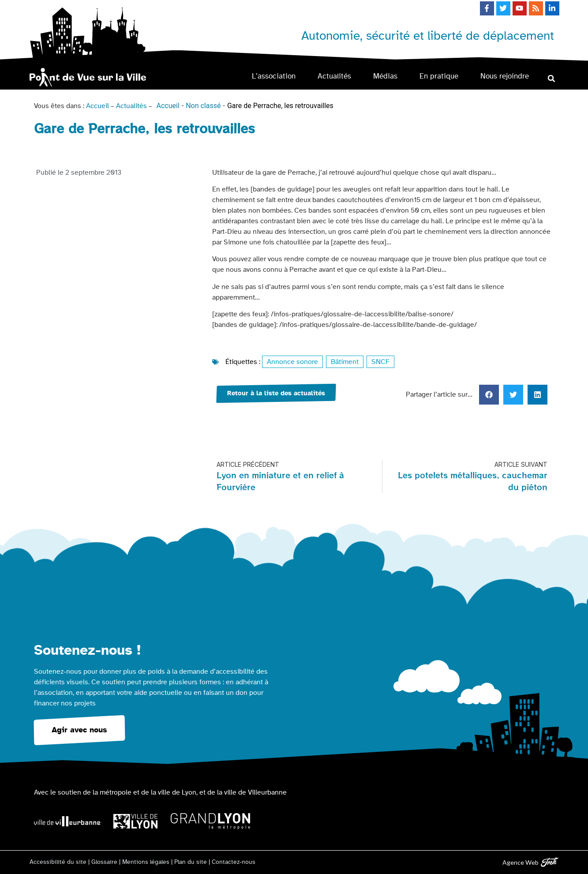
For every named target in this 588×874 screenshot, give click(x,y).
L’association (274, 76)
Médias (385, 76)
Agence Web (521, 862)
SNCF (380, 362)
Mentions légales (146, 862)
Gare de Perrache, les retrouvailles (280, 106)
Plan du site (191, 862)
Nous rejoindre (505, 76)
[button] (552, 78)
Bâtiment (345, 362)
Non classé (203, 106)
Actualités (334, 76)
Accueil (97, 106)
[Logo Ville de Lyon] (135, 821)
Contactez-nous (234, 862)
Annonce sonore (292, 362)
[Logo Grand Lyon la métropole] (210, 821)
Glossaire (104, 862)
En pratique (439, 76)
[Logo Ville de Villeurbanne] (67, 821)
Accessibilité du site (58, 862)
